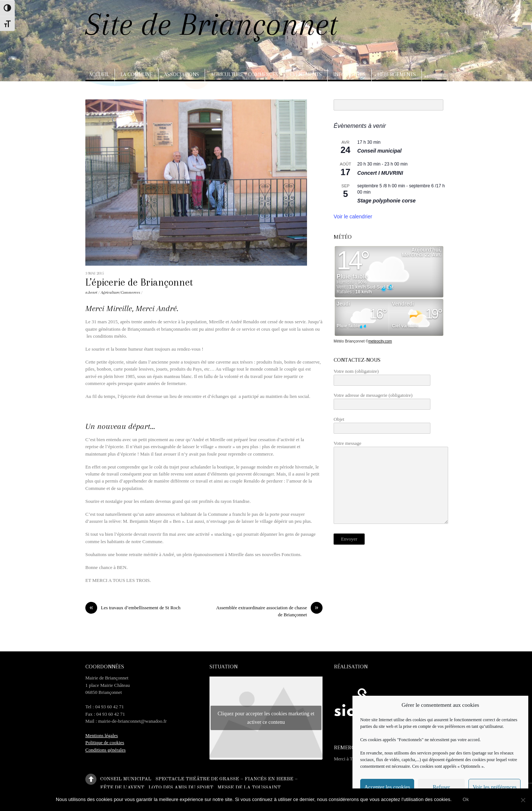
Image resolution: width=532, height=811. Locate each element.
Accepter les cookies (387, 787)
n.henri (91, 292)
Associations (182, 74)
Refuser (441, 787)
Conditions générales (105, 750)
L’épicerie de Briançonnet (139, 282)
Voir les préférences (495, 787)
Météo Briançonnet (349, 341)
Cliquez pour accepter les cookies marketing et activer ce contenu (266, 718)
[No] (523, 800)
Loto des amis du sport (181, 787)
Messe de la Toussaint (249, 787)
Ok (466, 799)
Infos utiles (349, 74)
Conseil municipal (379, 151)
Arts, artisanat (111, 91)
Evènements (306, 74)
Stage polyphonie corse (386, 201)
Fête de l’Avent (122, 787)
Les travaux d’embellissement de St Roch (133, 608)
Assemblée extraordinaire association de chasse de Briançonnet (269, 611)
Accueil (99, 74)
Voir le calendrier (353, 217)
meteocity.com (380, 341)
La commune (137, 74)
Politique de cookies (105, 742)
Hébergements (397, 74)
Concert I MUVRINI (380, 173)
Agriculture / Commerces (244, 74)
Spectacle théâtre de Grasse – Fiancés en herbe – (227, 779)
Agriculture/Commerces (120, 292)
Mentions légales (102, 735)
